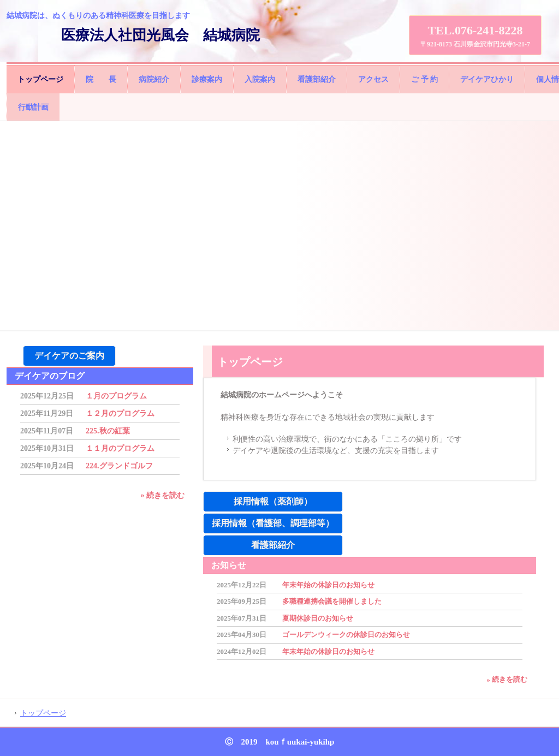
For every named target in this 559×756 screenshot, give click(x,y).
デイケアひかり (487, 79)
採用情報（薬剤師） (273, 501)
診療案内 (207, 79)
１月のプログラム (116, 396)
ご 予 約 (424, 79)
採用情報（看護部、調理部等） (273, 523)
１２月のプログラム (120, 413)
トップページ (40, 79)
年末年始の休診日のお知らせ (328, 585)
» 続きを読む (507, 679)
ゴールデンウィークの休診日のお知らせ (346, 635)
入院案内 (260, 79)
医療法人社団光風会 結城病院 (160, 35)
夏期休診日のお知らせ (318, 618)
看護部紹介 (317, 79)
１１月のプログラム (120, 448)
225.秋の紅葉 (108, 431)
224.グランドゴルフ (119, 466)
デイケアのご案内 (69, 356)
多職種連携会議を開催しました (332, 601)
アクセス (373, 79)
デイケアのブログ (50, 376)
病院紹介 (154, 79)
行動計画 (33, 107)
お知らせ (229, 565)
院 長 (101, 79)
